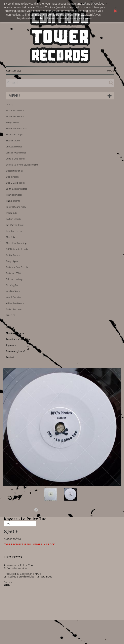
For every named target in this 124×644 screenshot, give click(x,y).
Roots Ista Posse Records (17, 267)
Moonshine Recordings (16, 243)
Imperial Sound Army (16, 207)
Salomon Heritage (14, 279)
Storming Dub (13, 285)
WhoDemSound (13, 291)
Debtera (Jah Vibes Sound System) (22, 165)
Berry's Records (13, 123)
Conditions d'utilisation (18, 339)
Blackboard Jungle (14, 135)
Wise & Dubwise (13, 297)
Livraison (11, 327)
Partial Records (13, 255)
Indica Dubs (12, 213)
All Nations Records (15, 117)
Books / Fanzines (14, 309)
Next (36, 510)
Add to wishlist (12, 539)
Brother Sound (13, 141)
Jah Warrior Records (15, 225)
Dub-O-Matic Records (16, 183)
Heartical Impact (14, 195)
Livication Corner (14, 231)
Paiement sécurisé (15, 351)
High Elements (13, 201)
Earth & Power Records (16, 189)
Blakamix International (17, 129)
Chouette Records (14, 147)
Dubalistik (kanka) (15, 171)
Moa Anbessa (12, 237)
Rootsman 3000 (13, 273)
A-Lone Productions (15, 110)
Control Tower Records (16, 153)
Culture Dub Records (16, 159)
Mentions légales (15, 333)
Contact (10, 357)
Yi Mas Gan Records (15, 303)
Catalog (10, 104)
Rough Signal (12, 261)
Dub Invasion (12, 177)
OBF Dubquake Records (17, 249)
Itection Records (13, 219)
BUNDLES (11, 315)
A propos (11, 345)
